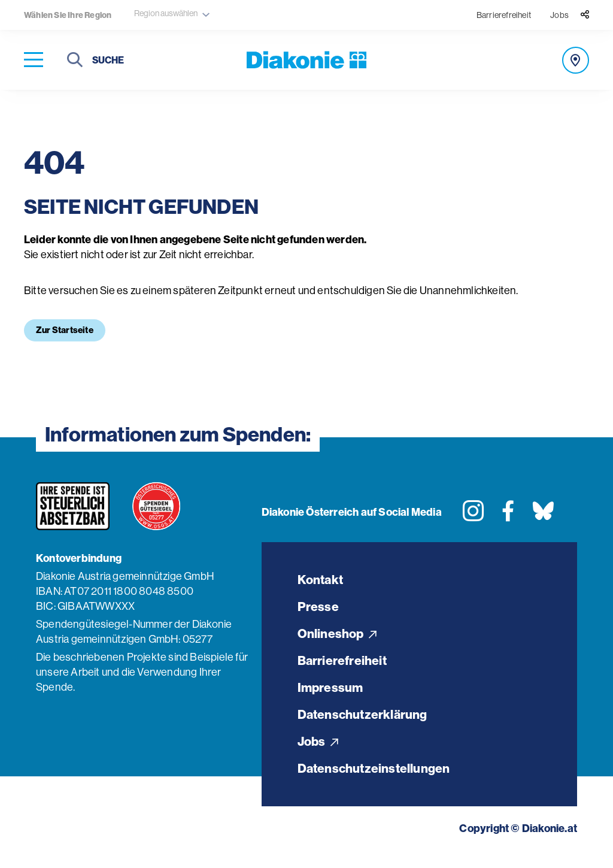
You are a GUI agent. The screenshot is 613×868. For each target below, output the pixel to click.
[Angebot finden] (576, 60)
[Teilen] (585, 15)
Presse (318, 609)
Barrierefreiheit (504, 15)
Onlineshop (339, 638)
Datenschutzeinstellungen (377, 781)
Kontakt (322, 580)
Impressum (331, 695)
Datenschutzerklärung (365, 724)
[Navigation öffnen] (34, 60)
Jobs (559, 15)
